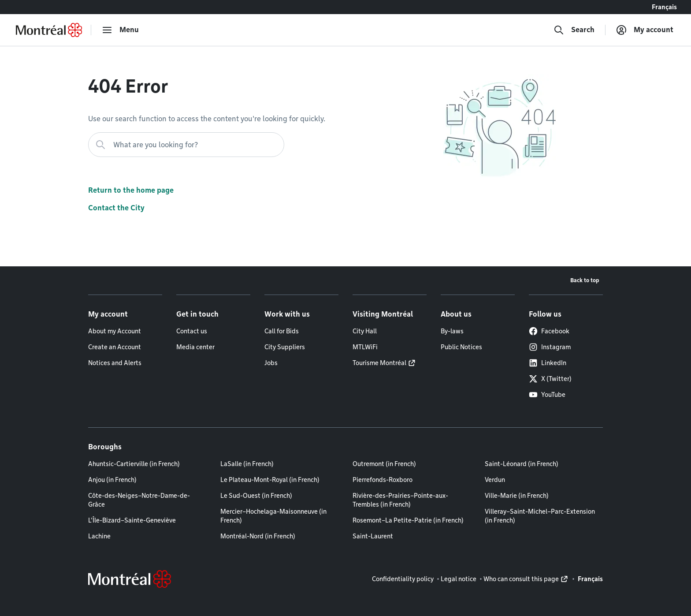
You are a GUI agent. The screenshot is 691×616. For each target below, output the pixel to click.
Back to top (585, 280)
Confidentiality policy (403, 579)
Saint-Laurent (373, 536)
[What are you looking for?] (186, 145)
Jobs (271, 363)
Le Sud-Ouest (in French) (256, 496)
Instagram (550, 347)
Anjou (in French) (112, 480)
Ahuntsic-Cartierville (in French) (134, 464)
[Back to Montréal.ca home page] (49, 30)
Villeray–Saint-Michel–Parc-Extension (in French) (540, 516)
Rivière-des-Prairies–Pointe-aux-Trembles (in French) (400, 500)
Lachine (99, 536)
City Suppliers (285, 347)
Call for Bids (282, 331)
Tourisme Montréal (379, 363)
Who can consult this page (521, 579)
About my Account (115, 331)
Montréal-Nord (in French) (258, 536)
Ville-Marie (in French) (517, 496)
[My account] (645, 30)
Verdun (495, 480)
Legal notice (459, 579)
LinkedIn (548, 363)
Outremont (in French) (384, 464)
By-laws (452, 331)
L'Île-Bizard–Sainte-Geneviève (132, 520)
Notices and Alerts (115, 363)
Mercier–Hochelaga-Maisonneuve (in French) (273, 516)
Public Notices (461, 347)
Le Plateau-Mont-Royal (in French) (270, 480)
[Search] (574, 30)
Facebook (549, 331)
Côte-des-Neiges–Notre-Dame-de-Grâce (139, 500)
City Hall (365, 331)
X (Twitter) (550, 379)
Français (664, 7)
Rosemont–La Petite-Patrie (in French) (408, 520)
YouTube (547, 395)
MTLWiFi (365, 347)
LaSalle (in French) (247, 464)
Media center (195, 347)
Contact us (192, 331)
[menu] (120, 30)
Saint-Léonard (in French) (522, 464)
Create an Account (115, 347)
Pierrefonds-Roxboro (383, 480)
